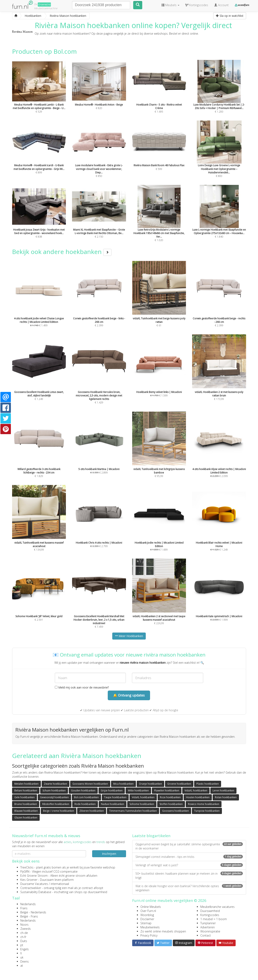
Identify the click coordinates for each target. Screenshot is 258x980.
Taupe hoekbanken (115, 797)
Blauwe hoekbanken (26, 811)
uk (22, 957)
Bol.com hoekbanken (86, 797)
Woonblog (147, 915)
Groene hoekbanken (179, 784)
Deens (25, 961)
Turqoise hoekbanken (207, 811)
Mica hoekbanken (123, 784)
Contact (206, 935)
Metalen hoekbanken (26, 784)
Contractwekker (31, 888)
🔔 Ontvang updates (129, 695)
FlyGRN (25, 871)
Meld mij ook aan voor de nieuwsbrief (82, 687)
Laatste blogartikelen (151, 836)
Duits (24, 941)
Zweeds (26, 929)
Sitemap (146, 923)
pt (22, 945)
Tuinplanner (208, 923)
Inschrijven (109, 854)
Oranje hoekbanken (150, 784)
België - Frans (29, 916)
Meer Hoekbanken (129, 636)
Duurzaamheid (210, 911)
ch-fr (23, 937)
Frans (24, 908)
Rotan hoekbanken (226, 797)
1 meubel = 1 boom (214, 919)
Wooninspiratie (210, 931)
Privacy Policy (149, 935)
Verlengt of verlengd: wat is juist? (189, 865)
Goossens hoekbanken (175, 811)
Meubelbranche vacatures (217, 907)
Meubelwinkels (150, 927)
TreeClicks (27, 867)
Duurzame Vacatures (34, 884)
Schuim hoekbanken (54, 790)
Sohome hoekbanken (142, 804)
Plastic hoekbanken (208, 784)
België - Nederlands (33, 912)
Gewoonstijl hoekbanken (54, 797)
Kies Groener (29, 880)
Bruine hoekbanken (26, 804)
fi (21, 953)
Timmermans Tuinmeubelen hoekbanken (133, 811)
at (22, 966)
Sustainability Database (36, 892)
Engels (25, 949)
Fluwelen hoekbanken (167, 790)
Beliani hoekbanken (26, 790)
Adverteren (208, 927)
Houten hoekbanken (198, 797)
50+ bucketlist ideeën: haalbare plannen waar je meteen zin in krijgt (189, 876)
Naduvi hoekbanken (113, 804)
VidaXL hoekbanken (196, 790)
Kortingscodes (210, 915)
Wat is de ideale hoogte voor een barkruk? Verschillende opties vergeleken (189, 888)
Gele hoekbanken (25, 797)
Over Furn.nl (148, 911)
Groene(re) (44, 4)
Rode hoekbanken (85, 804)
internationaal (60, 884)
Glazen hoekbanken (26, 818)
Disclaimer (147, 919)
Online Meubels (151, 907)
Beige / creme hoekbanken (59, 811)
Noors (24, 925)
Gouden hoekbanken (83, 790)
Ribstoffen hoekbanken (56, 804)
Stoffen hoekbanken (171, 804)
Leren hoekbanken (223, 790)
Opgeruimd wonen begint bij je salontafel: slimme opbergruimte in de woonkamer (189, 846)
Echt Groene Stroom (34, 876)
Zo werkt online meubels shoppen (163, 931)
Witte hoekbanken (138, 790)
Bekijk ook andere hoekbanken (62, 252)
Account (221, 5)
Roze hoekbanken (170, 797)
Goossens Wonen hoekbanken (90, 784)
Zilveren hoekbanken (92, 811)
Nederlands (28, 904)
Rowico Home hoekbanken (204, 804)
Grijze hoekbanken (112, 790)
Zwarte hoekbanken (56, 784)
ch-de (24, 933)
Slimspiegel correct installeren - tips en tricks (189, 857)
